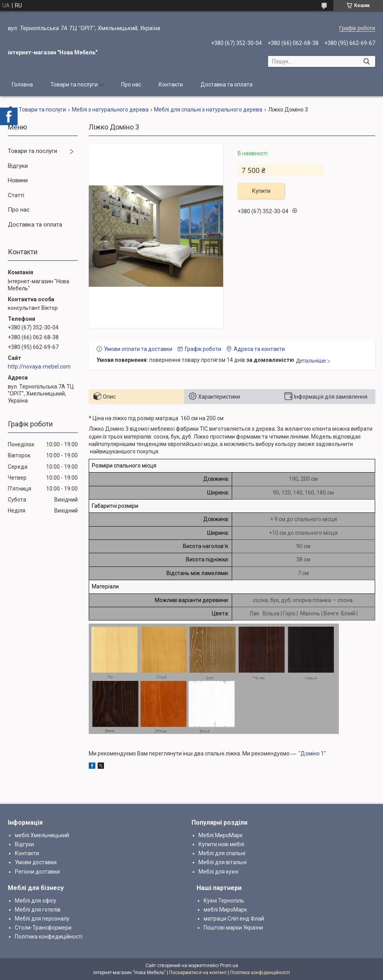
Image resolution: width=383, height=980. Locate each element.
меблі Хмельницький (42, 835)
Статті (16, 195)
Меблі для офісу (36, 901)
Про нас (131, 85)
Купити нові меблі (221, 844)
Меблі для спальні (222, 853)
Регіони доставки (37, 872)
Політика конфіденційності (260, 973)
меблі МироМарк (225, 910)
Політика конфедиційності (49, 937)
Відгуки (18, 166)
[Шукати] (366, 61)
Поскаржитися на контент (198, 973)
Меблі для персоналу (42, 919)
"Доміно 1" (312, 753)
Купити (261, 191)
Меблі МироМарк (221, 835)
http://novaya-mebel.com (39, 367)
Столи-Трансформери (43, 928)
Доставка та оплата (226, 85)
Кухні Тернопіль (224, 901)
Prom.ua (229, 966)
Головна (22, 85)
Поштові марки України (233, 928)
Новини (18, 180)
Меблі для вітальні (223, 862)
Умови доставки (36, 862)
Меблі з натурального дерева (110, 110)
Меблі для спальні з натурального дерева (208, 110)
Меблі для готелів (38, 910)
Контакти (171, 85)
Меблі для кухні (218, 872)
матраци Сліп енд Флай (234, 919)
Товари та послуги (74, 85)
